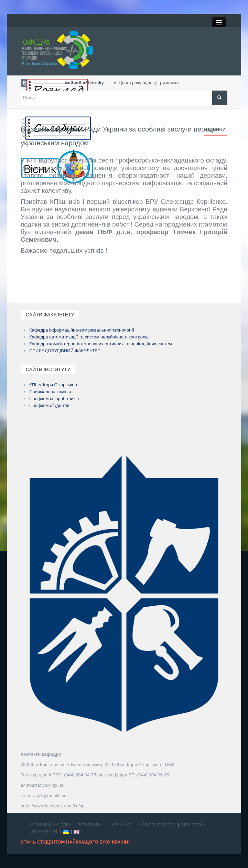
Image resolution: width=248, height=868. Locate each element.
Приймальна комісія (50, 392)
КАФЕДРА (62, 825)
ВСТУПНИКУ (90, 825)
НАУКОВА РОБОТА (156, 825)
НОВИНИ (216, 129)
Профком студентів (49, 405)
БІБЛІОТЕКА (193, 825)
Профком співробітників (54, 399)
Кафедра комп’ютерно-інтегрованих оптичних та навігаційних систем (101, 344)
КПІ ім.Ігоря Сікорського (54, 385)
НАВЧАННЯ (120, 825)
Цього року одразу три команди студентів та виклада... (146, 83)
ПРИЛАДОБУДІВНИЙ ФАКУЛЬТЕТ (65, 351)
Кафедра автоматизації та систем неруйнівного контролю (89, 337)
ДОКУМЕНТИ (44, 832)
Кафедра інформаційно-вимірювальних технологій (82, 330)
